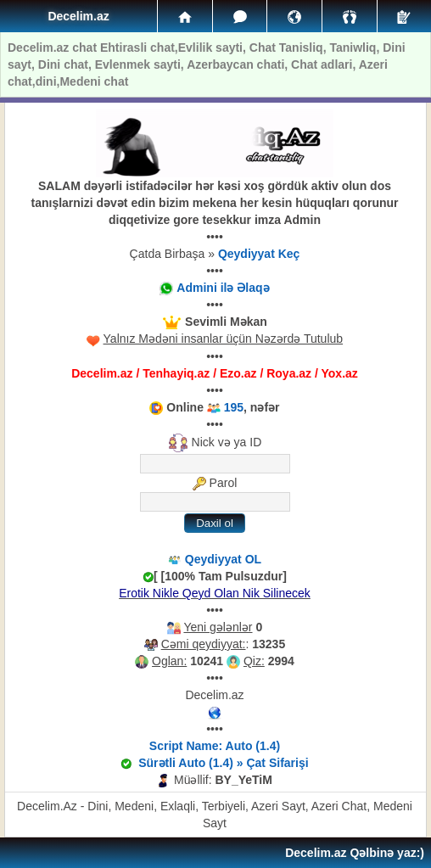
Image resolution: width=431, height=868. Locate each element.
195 (234, 407)
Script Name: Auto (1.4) (215, 746)
